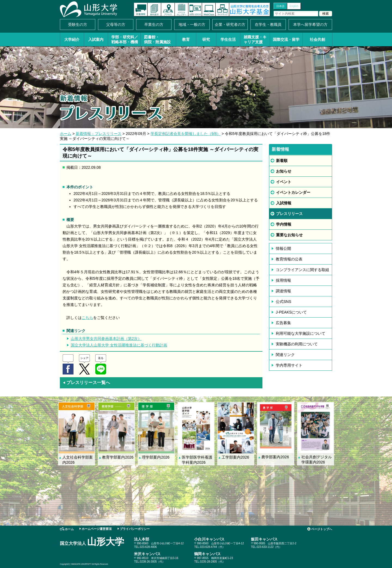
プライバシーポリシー (135, 529)
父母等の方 (116, 24)
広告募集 (283, 323)
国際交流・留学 (286, 39)
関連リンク (285, 355)
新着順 (282, 161)
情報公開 (283, 248)
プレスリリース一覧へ (86, 383)
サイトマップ (222, 10)
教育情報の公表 (289, 259)
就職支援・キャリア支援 (255, 39)
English (294, 6)
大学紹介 (72, 39)
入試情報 (284, 203)
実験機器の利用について (297, 344)
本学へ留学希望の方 (310, 24)
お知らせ (284, 171)
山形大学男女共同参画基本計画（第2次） (106, 339)
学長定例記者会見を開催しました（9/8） (186, 134)
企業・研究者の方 (230, 24)
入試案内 (96, 39)
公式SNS (284, 302)
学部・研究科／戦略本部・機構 (125, 39)
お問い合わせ (195, 10)
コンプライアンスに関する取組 (302, 270)
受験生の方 (78, 24)
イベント (284, 182)
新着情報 (141, 10)
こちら (87, 318)
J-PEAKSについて (291, 312)
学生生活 (228, 39)
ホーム (66, 134)
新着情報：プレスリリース (99, 134)
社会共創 (317, 39)
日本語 (280, 6)
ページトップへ (322, 529)
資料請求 (154, 10)
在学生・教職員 (268, 24)
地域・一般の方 (192, 24)
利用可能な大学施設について (301, 333)
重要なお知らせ (289, 235)
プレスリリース (289, 214)
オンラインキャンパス (209, 10)
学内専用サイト (289, 365)
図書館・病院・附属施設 (157, 39)
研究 (206, 39)
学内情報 (284, 224)
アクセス (168, 10)
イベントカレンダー (182, 10)
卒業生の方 (154, 24)
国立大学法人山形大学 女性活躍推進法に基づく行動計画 (119, 345)
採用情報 (283, 280)
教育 (186, 39)
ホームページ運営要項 (97, 529)
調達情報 (283, 291)
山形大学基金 (250, 10)
